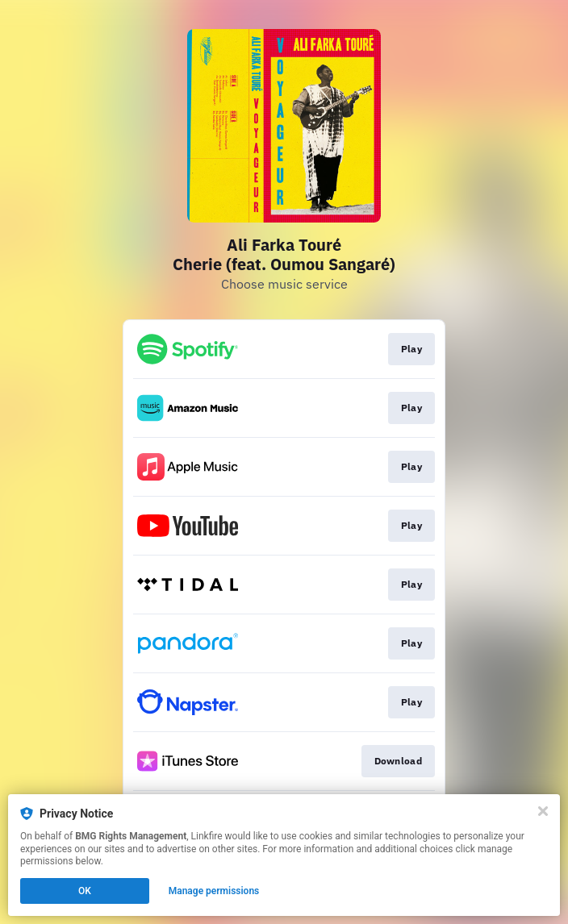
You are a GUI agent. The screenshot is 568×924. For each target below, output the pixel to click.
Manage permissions (214, 891)
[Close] (543, 811)
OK (85, 891)
